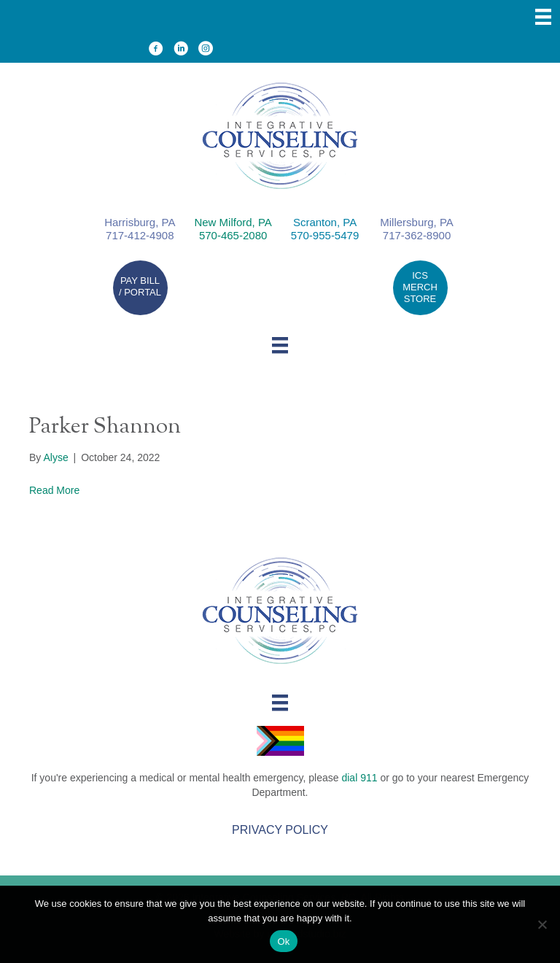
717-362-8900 (417, 235)
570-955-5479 (325, 235)
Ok (283, 941)
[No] (542, 924)
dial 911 (359, 778)
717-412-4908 (140, 235)
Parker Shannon (105, 427)
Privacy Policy (280, 830)
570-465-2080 (233, 235)
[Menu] (543, 17)
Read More (54, 490)
